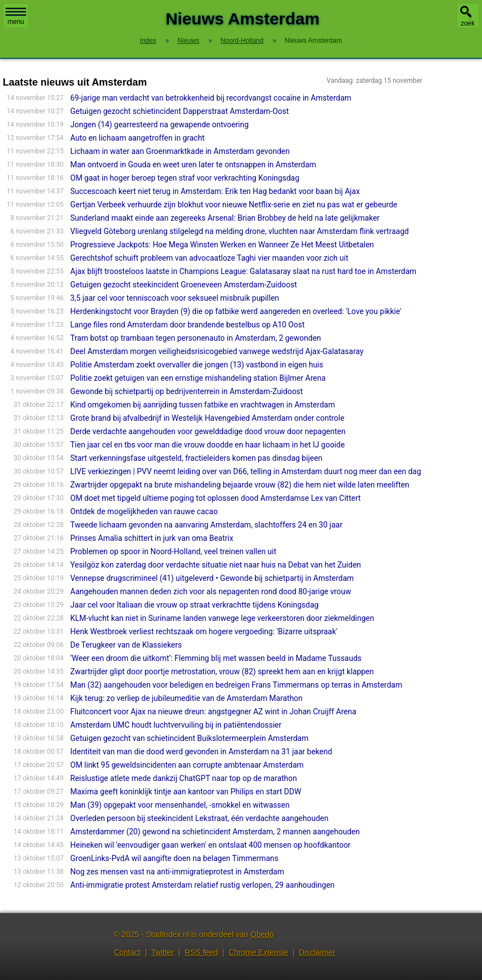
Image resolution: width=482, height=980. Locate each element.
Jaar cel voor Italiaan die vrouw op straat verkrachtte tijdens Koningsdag (195, 605)
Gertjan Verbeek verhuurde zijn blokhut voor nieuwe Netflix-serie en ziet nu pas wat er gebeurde (234, 205)
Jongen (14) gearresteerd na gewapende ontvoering (160, 125)
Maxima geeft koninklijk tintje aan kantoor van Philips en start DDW (186, 792)
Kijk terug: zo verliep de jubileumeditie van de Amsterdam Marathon (187, 698)
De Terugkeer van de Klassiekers (126, 645)
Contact (127, 952)
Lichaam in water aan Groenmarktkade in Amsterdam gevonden (180, 151)
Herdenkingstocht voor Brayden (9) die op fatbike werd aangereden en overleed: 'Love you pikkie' (236, 311)
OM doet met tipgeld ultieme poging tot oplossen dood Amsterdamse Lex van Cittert (216, 498)
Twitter (162, 952)
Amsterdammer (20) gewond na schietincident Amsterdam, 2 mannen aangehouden (215, 832)
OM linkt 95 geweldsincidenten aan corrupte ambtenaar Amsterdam (187, 765)
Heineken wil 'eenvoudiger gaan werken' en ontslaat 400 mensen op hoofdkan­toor (211, 845)
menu (16, 17)
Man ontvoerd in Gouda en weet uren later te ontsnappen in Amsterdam (194, 165)
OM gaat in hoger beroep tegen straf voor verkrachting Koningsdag (185, 178)
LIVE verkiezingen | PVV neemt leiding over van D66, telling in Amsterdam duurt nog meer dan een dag (246, 471)
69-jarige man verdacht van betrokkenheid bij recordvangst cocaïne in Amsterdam (211, 98)
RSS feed (201, 952)
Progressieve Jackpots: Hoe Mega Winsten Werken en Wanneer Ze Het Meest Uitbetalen (222, 245)
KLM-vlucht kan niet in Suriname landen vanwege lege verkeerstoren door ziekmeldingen (222, 618)
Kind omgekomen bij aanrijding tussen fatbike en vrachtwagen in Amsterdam (203, 405)
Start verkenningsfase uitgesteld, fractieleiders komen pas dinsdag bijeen (197, 458)
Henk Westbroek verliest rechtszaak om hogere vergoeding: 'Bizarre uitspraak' (204, 631)
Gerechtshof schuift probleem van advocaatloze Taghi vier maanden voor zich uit (210, 258)
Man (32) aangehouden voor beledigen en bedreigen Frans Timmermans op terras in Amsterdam (237, 685)
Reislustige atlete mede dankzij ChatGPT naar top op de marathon (184, 778)
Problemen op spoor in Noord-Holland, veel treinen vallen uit (174, 551)
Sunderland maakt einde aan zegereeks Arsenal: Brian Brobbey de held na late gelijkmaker (225, 218)
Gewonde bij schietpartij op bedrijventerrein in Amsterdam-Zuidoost (187, 391)
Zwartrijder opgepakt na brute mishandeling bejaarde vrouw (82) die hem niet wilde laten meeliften (240, 485)
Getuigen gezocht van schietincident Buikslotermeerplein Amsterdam (190, 738)
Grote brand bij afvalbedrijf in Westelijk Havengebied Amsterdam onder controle (208, 418)
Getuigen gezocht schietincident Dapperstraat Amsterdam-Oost (180, 111)
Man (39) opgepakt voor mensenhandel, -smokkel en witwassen (180, 805)
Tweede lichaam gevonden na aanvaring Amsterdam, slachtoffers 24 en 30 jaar (207, 525)
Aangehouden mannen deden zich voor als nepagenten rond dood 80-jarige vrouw (211, 591)
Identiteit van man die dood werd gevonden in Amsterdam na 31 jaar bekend (202, 752)
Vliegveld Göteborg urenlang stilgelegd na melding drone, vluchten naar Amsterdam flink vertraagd (240, 231)
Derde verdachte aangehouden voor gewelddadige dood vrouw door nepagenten (208, 431)
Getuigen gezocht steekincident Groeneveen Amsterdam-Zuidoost (184, 285)
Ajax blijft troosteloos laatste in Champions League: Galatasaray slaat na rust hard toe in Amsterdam (243, 271)
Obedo (262, 934)
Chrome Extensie (258, 952)
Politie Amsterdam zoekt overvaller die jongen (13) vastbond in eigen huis (197, 365)
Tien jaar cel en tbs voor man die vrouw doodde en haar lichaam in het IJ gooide (208, 445)
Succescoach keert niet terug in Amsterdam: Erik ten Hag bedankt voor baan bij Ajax (215, 191)
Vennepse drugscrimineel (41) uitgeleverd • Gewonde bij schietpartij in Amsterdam (212, 578)
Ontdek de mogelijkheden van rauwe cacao (144, 511)
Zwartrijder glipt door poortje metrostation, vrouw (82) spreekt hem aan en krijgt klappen (222, 671)
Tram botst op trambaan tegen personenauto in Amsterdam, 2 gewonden (196, 338)
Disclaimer (317, 952)
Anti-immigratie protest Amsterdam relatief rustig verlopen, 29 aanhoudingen (203, 885)
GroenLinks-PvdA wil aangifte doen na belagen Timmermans (175, 858)
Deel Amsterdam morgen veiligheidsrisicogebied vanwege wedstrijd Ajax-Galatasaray (217, 351)
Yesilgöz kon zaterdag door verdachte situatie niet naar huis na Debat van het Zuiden (216, 565)
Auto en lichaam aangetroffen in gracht (138, 138)
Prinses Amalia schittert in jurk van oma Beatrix (152, 538)
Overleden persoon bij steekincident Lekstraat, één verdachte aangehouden (200, 818)
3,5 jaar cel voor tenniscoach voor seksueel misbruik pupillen (175, 298)
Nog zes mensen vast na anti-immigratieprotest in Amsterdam (177, 872)
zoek (468, 23)
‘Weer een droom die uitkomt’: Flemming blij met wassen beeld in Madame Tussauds (216, 658)
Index (148, 41)
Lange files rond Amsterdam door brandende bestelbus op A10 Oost (188, 325)
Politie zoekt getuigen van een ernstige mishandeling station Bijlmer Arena (198, 378)
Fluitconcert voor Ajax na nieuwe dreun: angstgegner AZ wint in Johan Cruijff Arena (214, 712)
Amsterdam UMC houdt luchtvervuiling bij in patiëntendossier (176, 725)
